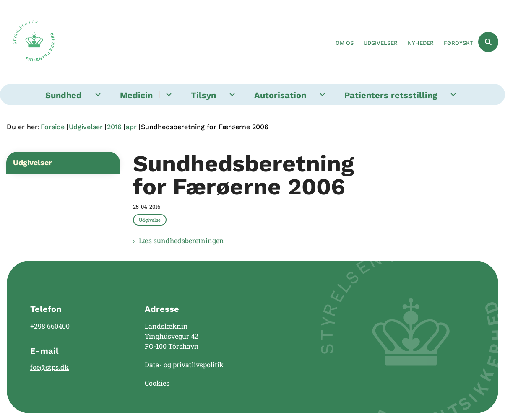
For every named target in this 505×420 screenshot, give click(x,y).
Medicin (136, 95)
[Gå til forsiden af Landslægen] (31, 42)
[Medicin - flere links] (168, 95)
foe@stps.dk (49, 367)
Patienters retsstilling (391, 95)
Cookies (157, 383)
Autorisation (280, 95)
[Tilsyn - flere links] (231, 95)
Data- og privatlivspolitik (184, 364)
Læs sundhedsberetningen (181, 240)
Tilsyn (203, 95)
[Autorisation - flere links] (321, 95)
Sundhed (64, 95)
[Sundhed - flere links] (97, 95)
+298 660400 (50, 326)
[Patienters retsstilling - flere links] (452, 95)
